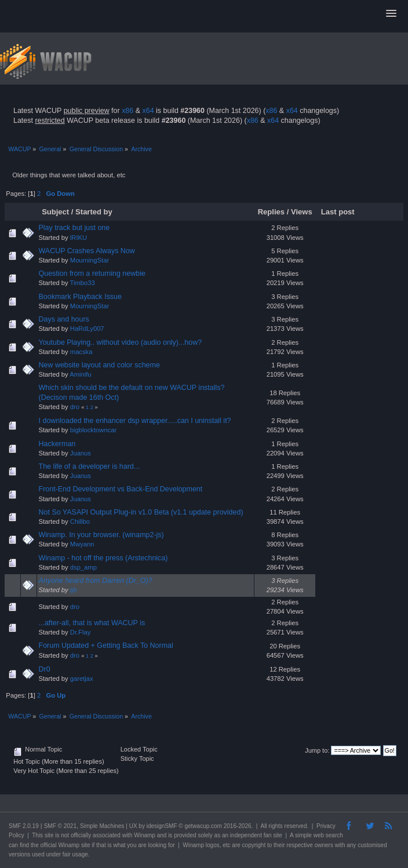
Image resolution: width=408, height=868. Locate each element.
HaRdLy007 (87, 329)
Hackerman (57, 444)
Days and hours (64, 319)
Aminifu (80, 374)
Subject (55, 212)
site (49, 835)
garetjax (82, 679)
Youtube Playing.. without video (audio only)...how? (121, 342)
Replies (271, 212)
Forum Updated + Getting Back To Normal (106, 645)
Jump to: (317, 750)
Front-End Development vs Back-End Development (121, 489)
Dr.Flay (81, 632)
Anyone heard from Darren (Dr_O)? (96, 581)
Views (302, 212)
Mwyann (82, 544)
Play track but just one (74, 228)
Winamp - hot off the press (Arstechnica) (103, 558)
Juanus (81, 453)
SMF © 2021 (60, 826)
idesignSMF (162, 826)
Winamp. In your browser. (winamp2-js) (101, 535)
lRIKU (79, 238)
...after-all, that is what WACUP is (92, 623)
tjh (74, 590)
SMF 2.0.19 (24, 826)
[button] (391, 14)
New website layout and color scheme (99, 365)
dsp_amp (83, 567)
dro (75, 407)
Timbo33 (83, 283)
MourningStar (90, 260)
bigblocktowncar (93, 430)
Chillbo (80, 521)
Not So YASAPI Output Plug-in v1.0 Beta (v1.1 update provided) (141, 512)
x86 (128, 111)
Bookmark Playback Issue (80, 297)
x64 (148, 111)
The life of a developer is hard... (90, 466)
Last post (339, 212)
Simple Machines (102, 826)
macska (81, 352)
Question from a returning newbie (92, 273)
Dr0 (45, 669)
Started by (94, 212)
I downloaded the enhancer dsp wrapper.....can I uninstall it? (135, 421)
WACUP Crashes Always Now (87, 251)
